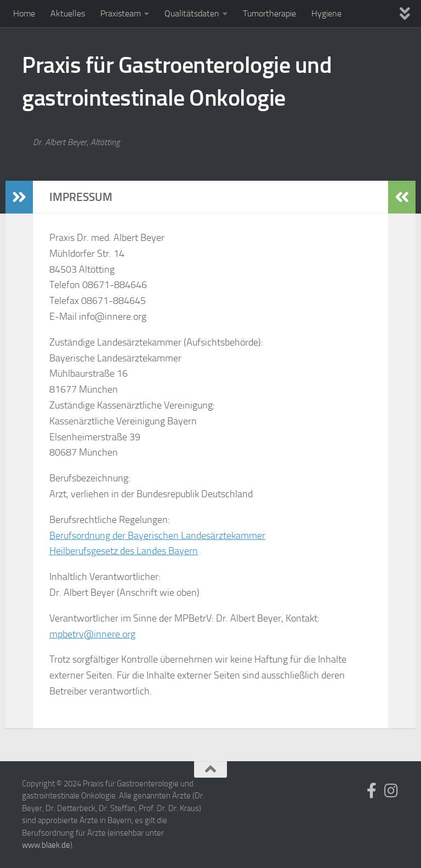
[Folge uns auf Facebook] (372, 791)
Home (24, 13)
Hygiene (326, 13)
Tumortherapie (269, 13)
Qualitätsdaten (192, 13)
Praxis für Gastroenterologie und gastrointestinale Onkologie (177, 82)
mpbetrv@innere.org (92, 634)
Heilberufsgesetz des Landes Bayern (124, 551)
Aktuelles (68, 13)
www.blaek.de (46, 845)
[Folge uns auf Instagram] (391, 791)
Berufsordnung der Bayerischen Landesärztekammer (157, 536)
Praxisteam (121, 13)
